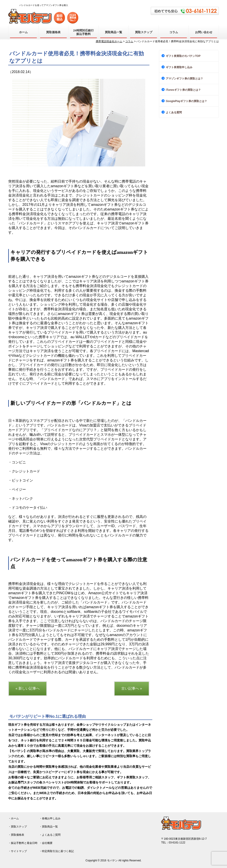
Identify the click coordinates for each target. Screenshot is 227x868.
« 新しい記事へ (28, 688)
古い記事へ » (132, 688)
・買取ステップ (18, 827)
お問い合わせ (204, 32)
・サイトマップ (18, 851)
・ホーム (14, 818)
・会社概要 (46, 843)
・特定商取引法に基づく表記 (57, 851)
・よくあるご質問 (50, 835)
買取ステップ (144, 32)
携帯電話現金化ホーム (109, 41)
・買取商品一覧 (49, 827)
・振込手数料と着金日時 (23, 843)
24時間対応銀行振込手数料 (83, 32)
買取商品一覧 (113, 32)
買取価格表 (53, 32)
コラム (174, 32)
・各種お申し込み (50, 818)
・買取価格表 (16, 835)
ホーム (23, 32)
